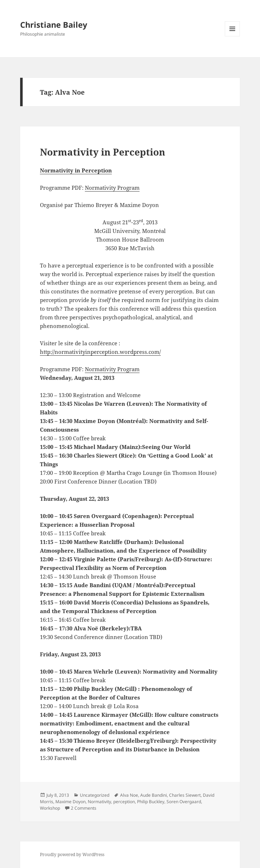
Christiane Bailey (54, 24)
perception (124, 802)
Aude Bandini (154, 795)
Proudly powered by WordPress (72, 854)
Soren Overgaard (184, 802)
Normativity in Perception (102, 152)
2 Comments (84, 808)
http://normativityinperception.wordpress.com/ (100, 352)
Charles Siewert (185, 795)
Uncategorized (95, 795)
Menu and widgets (232, 36)
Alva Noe (129, 795)
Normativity (99, 802)
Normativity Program (112, 188)
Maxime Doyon (70, 802)
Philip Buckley (151, 802)
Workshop (50, 808)
